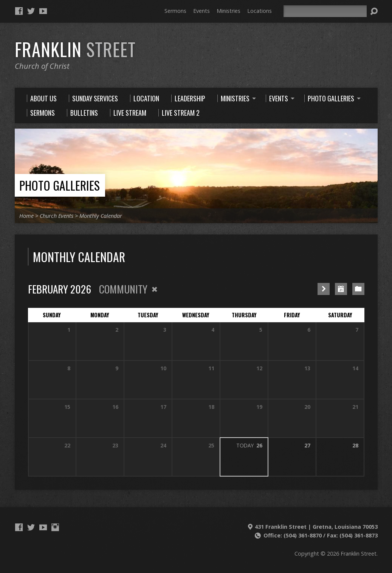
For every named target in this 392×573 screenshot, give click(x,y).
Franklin (75, 49)
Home (26, 216)
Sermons (175, 11)
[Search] (325, 11)
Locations (260, 11)
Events (201, 11)
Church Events (57, 216)
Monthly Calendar (101, 216)
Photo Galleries (60, 185)
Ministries (229, 11)
